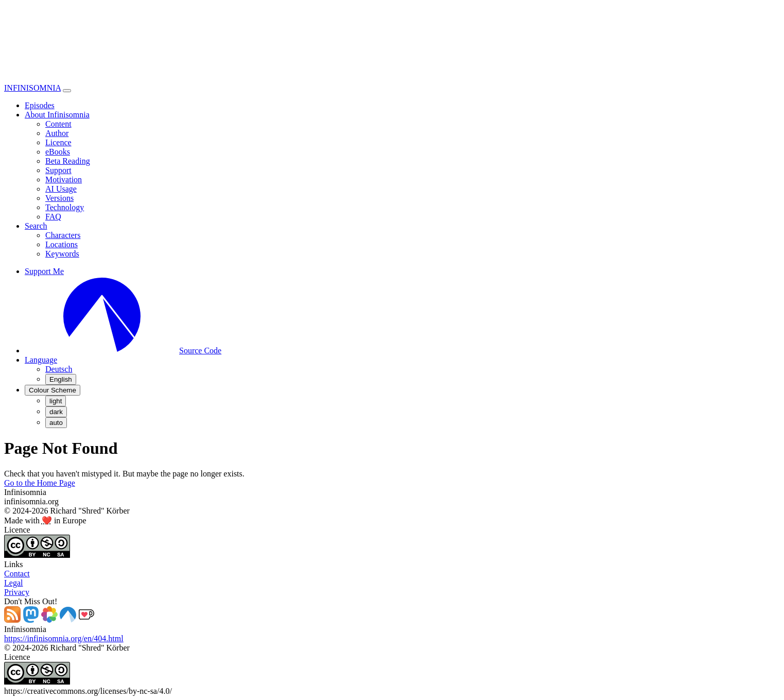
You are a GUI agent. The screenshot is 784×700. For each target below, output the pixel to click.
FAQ (53, 217)
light (56, 401)
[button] (41, 360)
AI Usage (61, 189)
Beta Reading (68, 161)
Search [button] (36, 226)
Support (58, 170)
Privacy (17, 592)
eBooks (58, 152)
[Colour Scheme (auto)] (53, 390)
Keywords (62, 254)
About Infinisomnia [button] (57, 115)
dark (56, 412)
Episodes (40, 105)
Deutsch (59, 369)
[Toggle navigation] (67, 91)
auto (56, 423)
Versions (59, 198)
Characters (63, 235)
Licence (58, 142)
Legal (13, 583)
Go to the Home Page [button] (40, 483)
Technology (65, 207)
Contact (17, 574)
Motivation (64, 180)
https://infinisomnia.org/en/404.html (64, 638)
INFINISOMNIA (32, 88)
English (61, 379)
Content (58, 124)
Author (57, 133)
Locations (62, 244)
